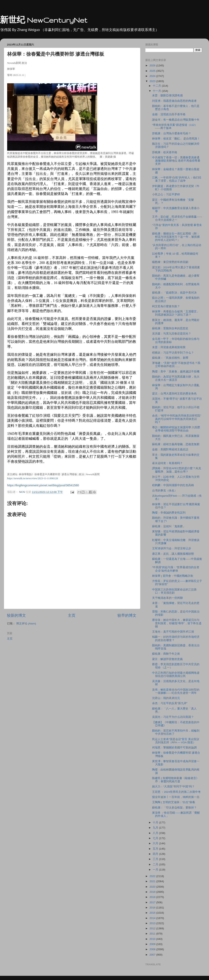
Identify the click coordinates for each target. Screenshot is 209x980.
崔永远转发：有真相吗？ (169, 463)
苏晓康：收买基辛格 (165, 152)
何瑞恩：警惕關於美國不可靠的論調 (174, 748)
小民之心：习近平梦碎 (166, 194)
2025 (153, 71)
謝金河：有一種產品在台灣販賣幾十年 (176, 120)
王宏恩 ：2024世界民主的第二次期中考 (176, 792)
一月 (156, 870)
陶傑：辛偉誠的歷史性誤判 (169, 513)
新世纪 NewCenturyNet (44, 20)
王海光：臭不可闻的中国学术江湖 (173, 632)
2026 (153, 65)
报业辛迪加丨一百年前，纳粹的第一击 (176, 797)
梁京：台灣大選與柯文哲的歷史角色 (174, 394)
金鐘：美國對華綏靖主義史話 (170, 449)
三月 (156, 859)
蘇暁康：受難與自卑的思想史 (170, 328)
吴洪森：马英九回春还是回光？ (172, 334)
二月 (156, 864)
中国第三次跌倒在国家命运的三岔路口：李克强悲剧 (174, 591)
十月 (156, 822)
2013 (153, 923)
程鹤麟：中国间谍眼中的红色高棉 (173, 485)
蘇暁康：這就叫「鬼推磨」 (169, 526)
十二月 (157, 86)
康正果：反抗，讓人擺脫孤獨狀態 (173, 554)
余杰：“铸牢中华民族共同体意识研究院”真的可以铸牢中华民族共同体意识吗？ (177, 419)
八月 (156, 833)
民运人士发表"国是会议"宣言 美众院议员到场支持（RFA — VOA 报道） (176, 741)
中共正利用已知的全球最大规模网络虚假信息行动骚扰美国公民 (176, 674)
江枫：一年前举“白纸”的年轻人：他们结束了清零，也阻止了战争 (177, 179)
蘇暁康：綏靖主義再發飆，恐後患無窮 (176, 444)
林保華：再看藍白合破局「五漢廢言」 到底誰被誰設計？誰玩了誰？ (176, 313)
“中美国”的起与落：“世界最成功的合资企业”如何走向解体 (176, 569)
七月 (156, 838)
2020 (153, 887)
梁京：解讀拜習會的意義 (167, 659)
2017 (153, 902)
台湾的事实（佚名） (165, 491)
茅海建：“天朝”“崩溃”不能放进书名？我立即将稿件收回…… (176, 365)
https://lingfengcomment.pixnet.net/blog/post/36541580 (43, 485)
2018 (153, 897)
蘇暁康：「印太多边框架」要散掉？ (174, 808)
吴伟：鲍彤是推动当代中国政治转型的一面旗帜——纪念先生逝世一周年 (176, 691)
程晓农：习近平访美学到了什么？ (173, 353)
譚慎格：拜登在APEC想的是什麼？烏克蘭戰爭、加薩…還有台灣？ (177, 470)
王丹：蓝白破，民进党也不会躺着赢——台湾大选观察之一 (177, 218)
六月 (156, 843)
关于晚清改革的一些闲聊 (167, 598)
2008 (153, 949)
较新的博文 (16, 615)
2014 (153, 918)
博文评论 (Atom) (26, 624)
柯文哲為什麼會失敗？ (166, 306)
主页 (72, 615)
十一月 (157, 91)
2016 (153, 908)
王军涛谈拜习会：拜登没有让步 (172, 548)
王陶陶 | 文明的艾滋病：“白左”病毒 (174, 802)
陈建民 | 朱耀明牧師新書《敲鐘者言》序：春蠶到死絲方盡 (175, 780)
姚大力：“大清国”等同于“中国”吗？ (173, 787)
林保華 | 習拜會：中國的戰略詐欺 (173, 576)
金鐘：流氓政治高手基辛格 (169, 114)
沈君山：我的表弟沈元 (166, 698)
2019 (153, 892)
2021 (153, 881)
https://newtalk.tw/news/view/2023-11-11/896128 (33, 478)
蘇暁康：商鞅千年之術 (166, 654)
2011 (153, 934)
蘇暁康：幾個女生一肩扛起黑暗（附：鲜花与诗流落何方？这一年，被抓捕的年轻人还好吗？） (176, 237)
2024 (153, 76)
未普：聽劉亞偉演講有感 (167, 95)
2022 (153, 876)
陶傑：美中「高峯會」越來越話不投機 (176, 372)
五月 (156, 849)
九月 (156, 828)
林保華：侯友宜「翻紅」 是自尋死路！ (176, 139)
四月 (156, 854)
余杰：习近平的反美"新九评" (170, 703)
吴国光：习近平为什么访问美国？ (173, 717)
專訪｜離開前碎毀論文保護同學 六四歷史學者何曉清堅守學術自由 (176, 429)
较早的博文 (127, 615)
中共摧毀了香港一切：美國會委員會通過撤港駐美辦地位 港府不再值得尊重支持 (176, 161)
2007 (153, 955)
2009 (153, 944)
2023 (153, 81)
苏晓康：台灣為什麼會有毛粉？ (172, 133)
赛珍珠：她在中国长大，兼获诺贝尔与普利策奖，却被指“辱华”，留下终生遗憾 (177, 623)
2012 (153, 928)
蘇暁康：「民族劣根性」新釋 (170, 358)
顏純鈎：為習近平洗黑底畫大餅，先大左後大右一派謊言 (176, 378)
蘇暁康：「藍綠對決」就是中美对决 (174, 293)
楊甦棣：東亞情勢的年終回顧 (170, 262)
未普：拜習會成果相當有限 (169, 347)
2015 (153, 913)
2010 (153, 939)
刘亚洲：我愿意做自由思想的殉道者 (174, 101)
